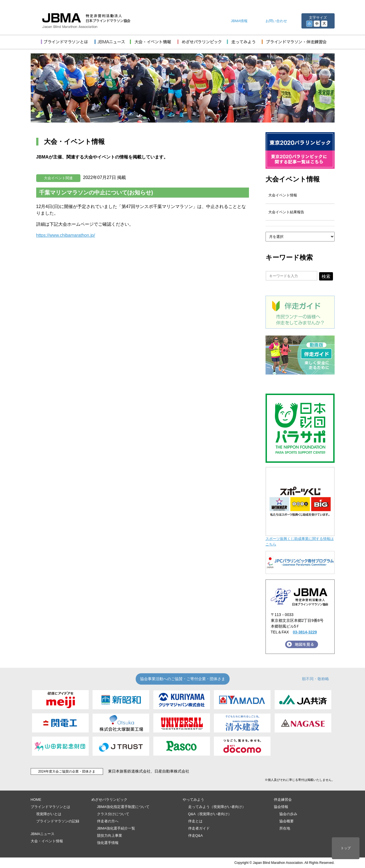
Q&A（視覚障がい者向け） (210, 814)
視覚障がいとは (49, 814)
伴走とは (195, 821)
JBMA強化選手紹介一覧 (116, 828)
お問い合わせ (276, 21)
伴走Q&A (195, 835)
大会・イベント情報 (47, 841)
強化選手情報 (108, 843)
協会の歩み (288, 814)
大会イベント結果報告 (286, 212)
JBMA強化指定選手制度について (123, 807)
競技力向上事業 (110, 835)
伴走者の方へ (108, 821)
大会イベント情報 (293, 179)
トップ (346, 848)
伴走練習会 (283, 800)
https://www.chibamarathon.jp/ (66, 235)
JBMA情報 (239, 21)
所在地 (285, 828)
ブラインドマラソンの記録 (58, 821)
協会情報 (281, 807)
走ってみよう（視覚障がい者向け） (217, 807)
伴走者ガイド (199, 828)
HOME (36, 800)
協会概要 (287, 821)
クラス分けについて (113, 814)
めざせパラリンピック (109, 800)
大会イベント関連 (58, 178)
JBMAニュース (43, 834)
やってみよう (193, 800)
